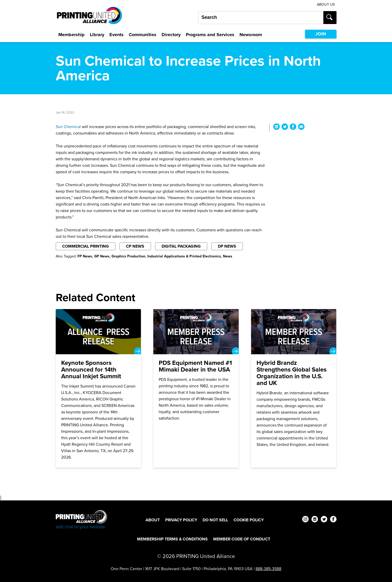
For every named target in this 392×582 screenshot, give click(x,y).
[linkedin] (315, 520)
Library (97, 35)
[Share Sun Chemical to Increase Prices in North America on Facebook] (293, 127)
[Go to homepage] (81, 520)
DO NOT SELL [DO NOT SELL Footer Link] (215, 520)
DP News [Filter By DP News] (227, 246)
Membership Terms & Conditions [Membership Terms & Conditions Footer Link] (172, 539)
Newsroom (251, 35)
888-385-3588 (268, 569)
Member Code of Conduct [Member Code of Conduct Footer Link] (242, 539)
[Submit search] (330, 18)
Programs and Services (210, 35)
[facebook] (333, 520)
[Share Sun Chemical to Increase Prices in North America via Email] (301, 127)
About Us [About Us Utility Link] (326, 5)
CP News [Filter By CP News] (135, 246)
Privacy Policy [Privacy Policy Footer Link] (181, 520)
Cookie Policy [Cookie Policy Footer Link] (249, 520)
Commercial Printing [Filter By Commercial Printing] (86, 246)
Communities (143, 35)
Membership (71, 35)
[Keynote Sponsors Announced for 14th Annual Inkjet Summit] (98, 388)
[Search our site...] (261, 18)
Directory (171, 35)
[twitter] (324, 520)
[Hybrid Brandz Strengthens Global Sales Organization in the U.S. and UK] (294, 388)
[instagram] (305, 520)
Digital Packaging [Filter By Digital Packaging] (181, 246)
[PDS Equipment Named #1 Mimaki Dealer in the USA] (196, 388)
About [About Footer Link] (153, 520)
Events (117, 35)
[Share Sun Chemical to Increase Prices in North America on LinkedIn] (277, 127)
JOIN (321, 34)
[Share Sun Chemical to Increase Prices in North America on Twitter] (285, 127)
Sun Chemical (68, 127)
